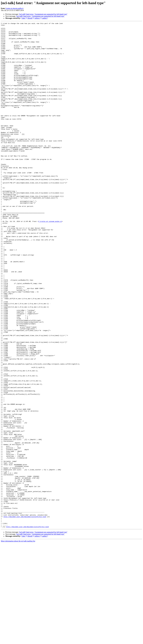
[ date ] (24, 18)
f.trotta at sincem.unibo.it (14, 8)
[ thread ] (30, 18)
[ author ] (45, 18)
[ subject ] (37, 18)
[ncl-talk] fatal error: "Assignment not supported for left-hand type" (43, 14)
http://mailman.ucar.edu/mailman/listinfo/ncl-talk (25, 616)
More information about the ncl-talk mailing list (18, 642)
